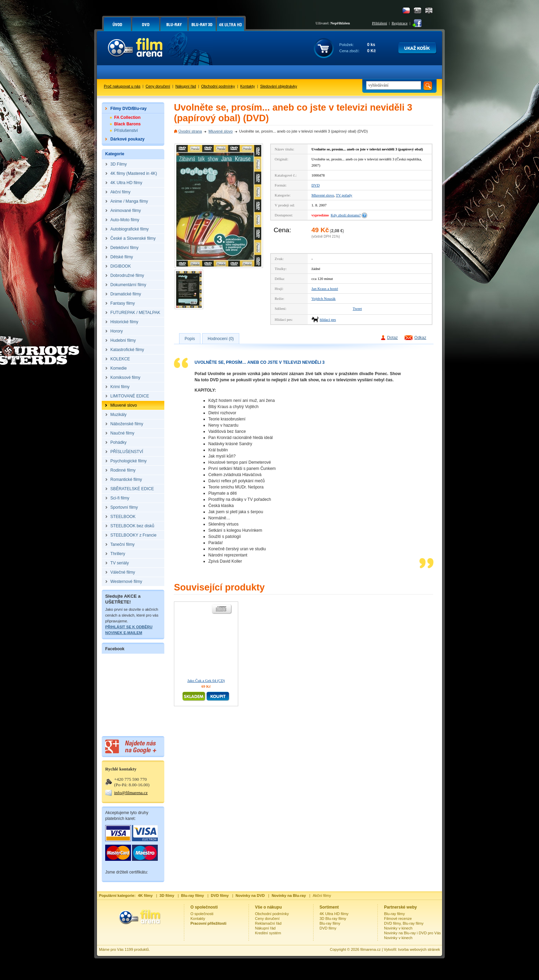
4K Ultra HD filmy (334, 914)
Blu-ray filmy (330, 923)
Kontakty (248, 86)
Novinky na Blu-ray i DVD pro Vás (412, 933)
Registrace (399, 23)
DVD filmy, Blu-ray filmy (404, 923)
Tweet (357, 308)
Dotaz (392, 338)
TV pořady (344, 195)
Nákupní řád (186, 86)
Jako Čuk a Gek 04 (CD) (206, 680)
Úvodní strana (190, 131)
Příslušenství (126, 131)
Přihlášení (379, 23)
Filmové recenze (398, 919)
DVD (316, 185)
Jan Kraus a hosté (325, 289)
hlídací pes (328, 319)
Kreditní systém (268, 933)
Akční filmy (322, 895)
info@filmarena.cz (131, 793)
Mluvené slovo (220, 131)
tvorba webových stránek (419, 949)
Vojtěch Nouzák (323, 298)
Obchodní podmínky (218, 86)
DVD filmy (328, 928)
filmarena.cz (370, 949)
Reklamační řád (268, 923)
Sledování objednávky (279, 86)
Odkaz (420, 338)
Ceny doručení (158, 86)
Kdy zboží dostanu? (346, 215)
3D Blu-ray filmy (333, 919)
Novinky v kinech (398, 928)
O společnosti (202, 914)
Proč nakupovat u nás (122, 86)
